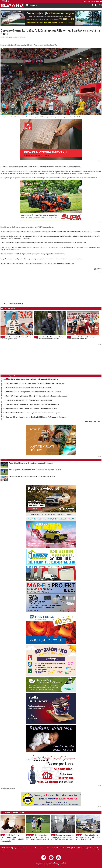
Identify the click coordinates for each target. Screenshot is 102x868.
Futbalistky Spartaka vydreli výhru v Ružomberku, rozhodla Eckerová (29, 400)
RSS (79, 848)
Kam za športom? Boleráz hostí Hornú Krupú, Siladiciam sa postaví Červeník (35, 470)
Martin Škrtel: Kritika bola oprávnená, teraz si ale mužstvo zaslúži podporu (33, 413)
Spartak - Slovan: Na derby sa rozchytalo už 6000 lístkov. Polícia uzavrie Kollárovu (36, 417)
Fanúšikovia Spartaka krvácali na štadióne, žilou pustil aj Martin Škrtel (17, 338)
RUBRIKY (31, 5)
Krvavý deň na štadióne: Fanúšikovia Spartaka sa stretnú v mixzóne (81, 338)
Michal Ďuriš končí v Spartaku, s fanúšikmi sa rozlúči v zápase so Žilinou (33, 392)
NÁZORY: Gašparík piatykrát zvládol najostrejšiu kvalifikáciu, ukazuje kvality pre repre (37, 396)
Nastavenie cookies (94, 848)
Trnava (3, 835)
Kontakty (84, 848)
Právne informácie (40, 848)
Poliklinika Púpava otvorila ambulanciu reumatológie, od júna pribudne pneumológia (13, 838)
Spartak (10, 37)
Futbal (6, 37)
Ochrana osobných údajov (55, 848)
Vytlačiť (98, 269)
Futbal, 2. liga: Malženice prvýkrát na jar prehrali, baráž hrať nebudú (31, 463)
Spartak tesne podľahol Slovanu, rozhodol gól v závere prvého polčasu (32, 409)
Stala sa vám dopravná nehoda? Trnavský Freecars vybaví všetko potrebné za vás (62, 837)
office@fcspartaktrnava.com (65, 263)
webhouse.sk (60, 865)
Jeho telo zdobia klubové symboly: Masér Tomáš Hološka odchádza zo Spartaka (50, 338)
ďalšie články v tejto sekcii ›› (93, 422)
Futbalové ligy (30, 835)
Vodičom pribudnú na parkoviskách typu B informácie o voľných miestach (88, 837)
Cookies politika (96, 850)
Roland (100, 1)
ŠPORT (2, 37)
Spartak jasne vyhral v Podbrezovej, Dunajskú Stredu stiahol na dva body (32, 404)
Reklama (75, 848)
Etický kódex (67, 848)
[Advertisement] (18, 288)
